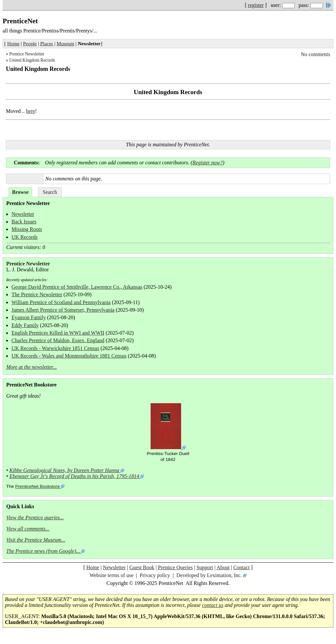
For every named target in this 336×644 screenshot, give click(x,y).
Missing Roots (27, 229)
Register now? (207, 163)
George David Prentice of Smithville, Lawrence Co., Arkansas (77, 287)
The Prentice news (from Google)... (43, 551)
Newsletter (23, 214)
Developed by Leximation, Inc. (209, 575)
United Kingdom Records (32, 60)
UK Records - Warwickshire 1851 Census (55, 348)
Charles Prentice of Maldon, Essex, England (58, 340)
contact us (212, 605)
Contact (241, 567)
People (30, 43)
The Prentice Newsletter (37, 294)
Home (13, 43)
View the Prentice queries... (35, 518)
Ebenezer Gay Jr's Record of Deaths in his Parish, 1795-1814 (74, 476)
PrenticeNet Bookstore (37, 486)
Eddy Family (25, 325)
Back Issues (24, 222)
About (223, 567)
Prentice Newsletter (27, 54)
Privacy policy (155, 575)
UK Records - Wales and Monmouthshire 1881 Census (69, 356)
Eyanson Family (29, 317)
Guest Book (142, 567)
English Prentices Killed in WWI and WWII (58, 333)
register (256, 5)
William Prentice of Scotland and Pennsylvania (61, 302)
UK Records (25, 237)
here (31, 111)
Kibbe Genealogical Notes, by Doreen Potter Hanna (64, 470)
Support (205, 567)
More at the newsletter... (31, 367)
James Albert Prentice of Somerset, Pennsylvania (63, 310)
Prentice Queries (175, 567)
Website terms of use (111, 575)
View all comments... (28, 529)
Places (47, 43)
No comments (315, 54)
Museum (66, 43)
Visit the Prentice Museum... (36, 540)
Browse (20, 192)
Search (50, 192)
